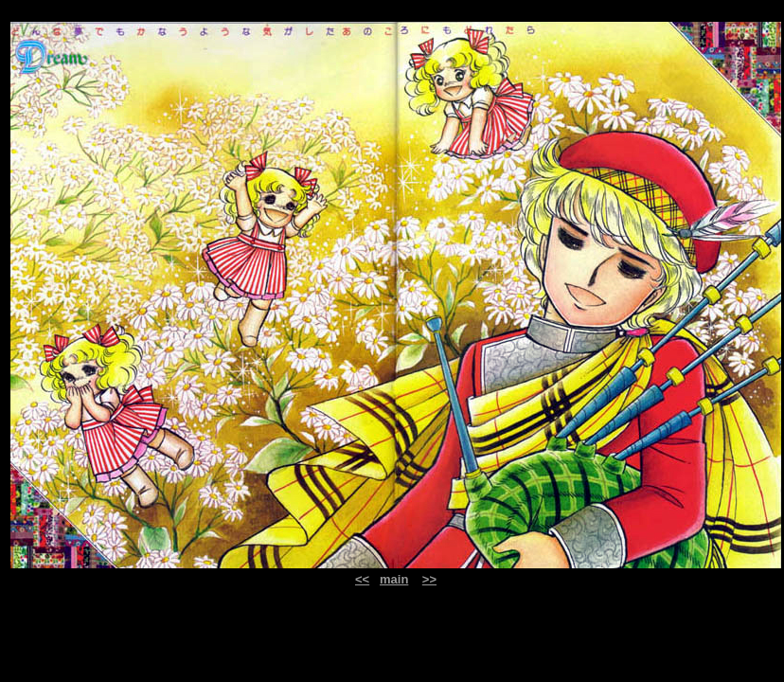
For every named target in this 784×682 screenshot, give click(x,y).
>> (429, 579)
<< (362, 579)
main (394, 579)
